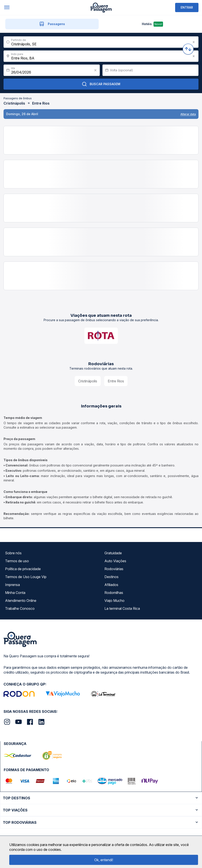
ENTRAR (187, 7)
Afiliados (111, 585)
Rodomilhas (114, 593)
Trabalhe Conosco (20, 608)
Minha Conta (15, 593)
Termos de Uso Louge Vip (26, 577)
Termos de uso (17, 561)
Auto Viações (115, 561)
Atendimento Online (21, 601)
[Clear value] (95, 70)
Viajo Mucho (114, 601)
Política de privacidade (23, 569)
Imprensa (12, 585)
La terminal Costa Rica (122, 608)
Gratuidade (113, 553)
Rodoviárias (114, 569)
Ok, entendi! (104, 860)
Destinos (111, 577)
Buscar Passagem (101, 84)
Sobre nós (13, 553)
